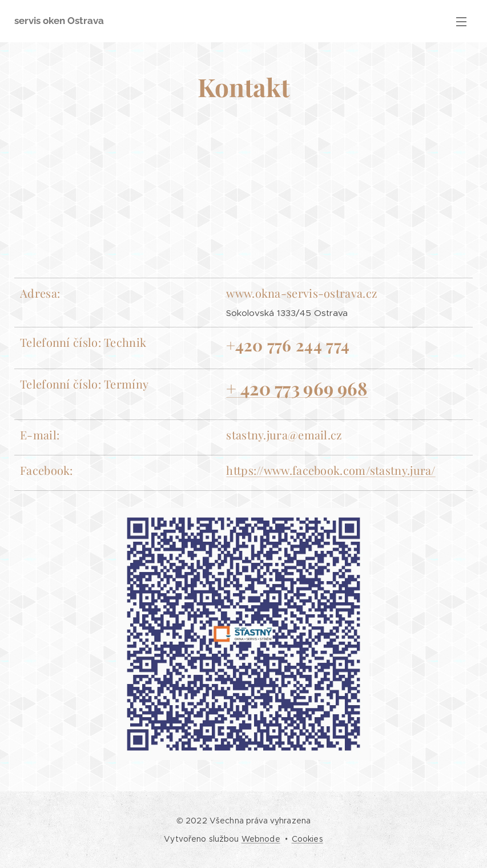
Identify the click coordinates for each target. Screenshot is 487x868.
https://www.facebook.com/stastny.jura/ (331, 470)
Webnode (261, 839)
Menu (461, 22)
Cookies (307, 839)
